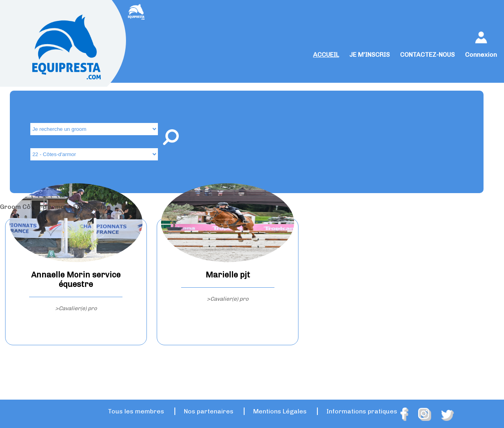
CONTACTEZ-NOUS (427, 55)
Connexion (481, 55)
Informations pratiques (362, 411)
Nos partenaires (209, 411)
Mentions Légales (280, 411)
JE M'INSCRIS (370, 55)
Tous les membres (136, 411)
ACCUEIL (326, 55)
